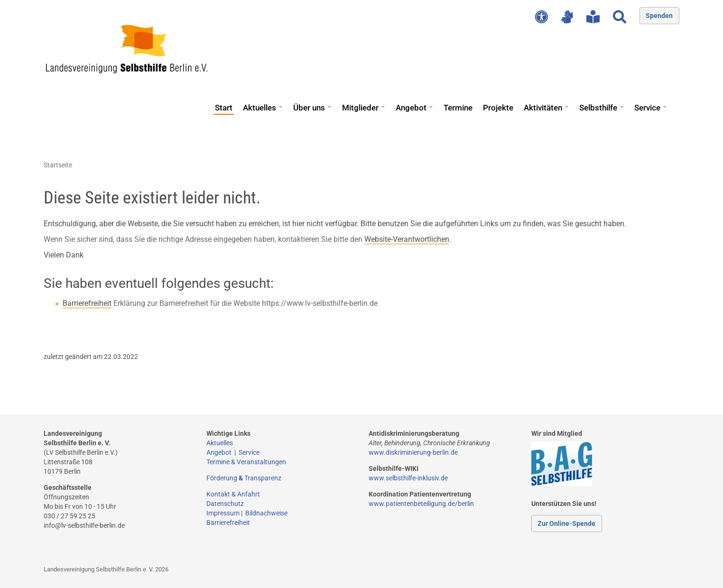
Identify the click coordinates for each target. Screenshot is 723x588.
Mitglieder (360, 108)
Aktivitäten (543, 108)
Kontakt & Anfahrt (233, 494)
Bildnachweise (266, 513)
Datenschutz (225, 504)
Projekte (498, 108)
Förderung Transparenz (244, 478)
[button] (280, 103)
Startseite (58, 165)
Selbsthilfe (598, 108)
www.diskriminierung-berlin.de (413, 452)
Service (647, 108)
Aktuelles (260, 108)
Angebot (411, 108)
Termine (458, 108)
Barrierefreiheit (87, 303)
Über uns (309, 108)
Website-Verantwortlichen (407, 239)
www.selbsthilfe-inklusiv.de (408, 478)
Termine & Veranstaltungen (246, 462)
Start (224, 108)
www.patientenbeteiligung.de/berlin (421, 504)
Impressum (223, 513)
